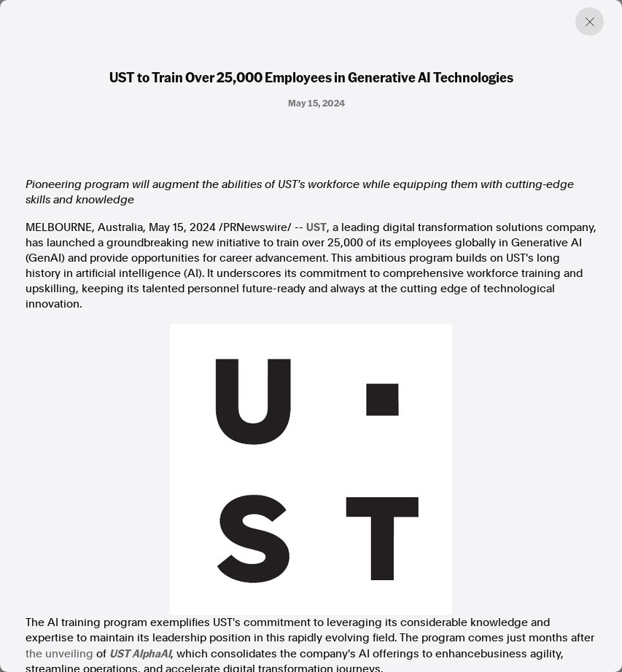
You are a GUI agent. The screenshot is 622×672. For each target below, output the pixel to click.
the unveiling (59, 654)
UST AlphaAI (140, 653)
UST (316, 227)
